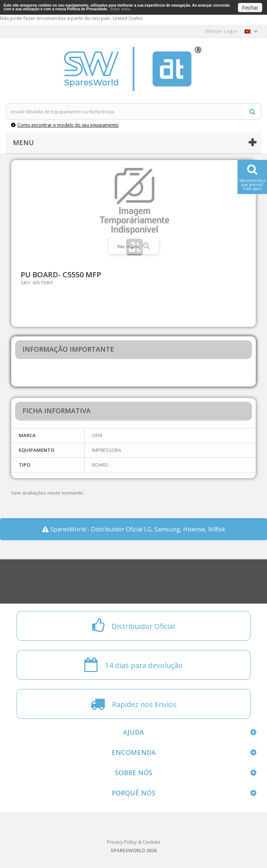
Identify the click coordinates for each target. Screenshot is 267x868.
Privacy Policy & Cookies (134, 842)
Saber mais (120, 9)
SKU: (26, 282)
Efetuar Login (221, 31)
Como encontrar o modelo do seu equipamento (65, 125)
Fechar (250, 8)
